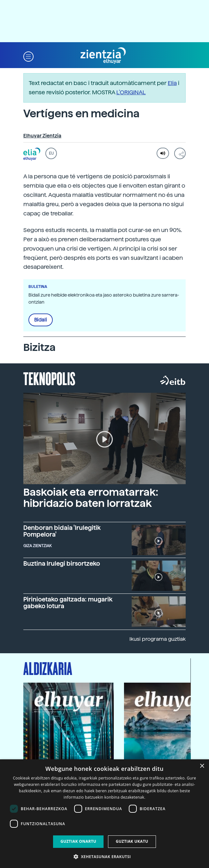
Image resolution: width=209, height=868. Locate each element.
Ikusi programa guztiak (158, 639)
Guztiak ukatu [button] (132, 841)
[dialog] (104, 814)
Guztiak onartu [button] (78, 841)
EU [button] (51, 153)
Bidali (41, 320)
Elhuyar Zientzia (42, 136)
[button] (28, 56)
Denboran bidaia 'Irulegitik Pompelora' (62, 531)
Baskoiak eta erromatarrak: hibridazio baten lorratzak (91, 498)
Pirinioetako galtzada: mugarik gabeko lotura (68, 603)
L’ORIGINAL (131, 92)
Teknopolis (49, 378)
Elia (172, 83)
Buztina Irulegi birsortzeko (62, 564)
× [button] (202, 766)
